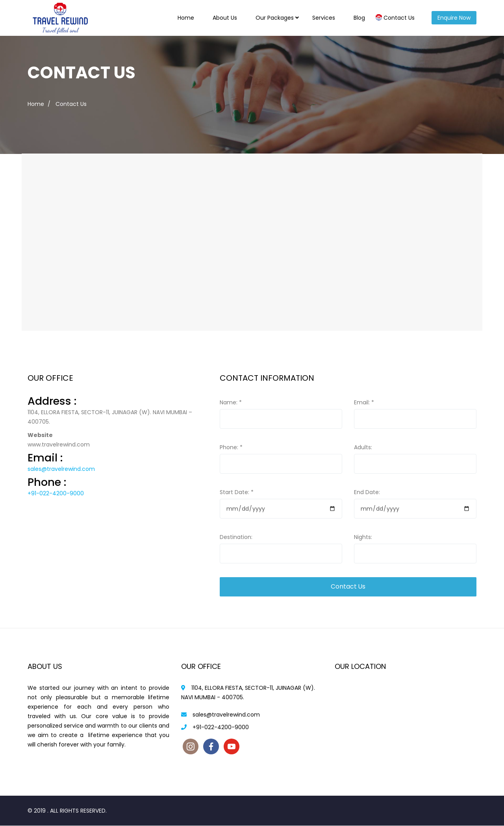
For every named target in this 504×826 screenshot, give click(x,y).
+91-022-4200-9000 (56, 493)
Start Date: (237, 492)
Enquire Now (454, 18)
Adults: (363, 447)
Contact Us (399, 18)
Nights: (363, 537)
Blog (359, 18)
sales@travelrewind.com (61, 469)
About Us (225, 18)
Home (186, 18)
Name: (231, 402)
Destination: (236, 537)
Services (324, 18)
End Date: (367, 492)
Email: (364, 402)
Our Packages (275, 18)
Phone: (231, 447)
